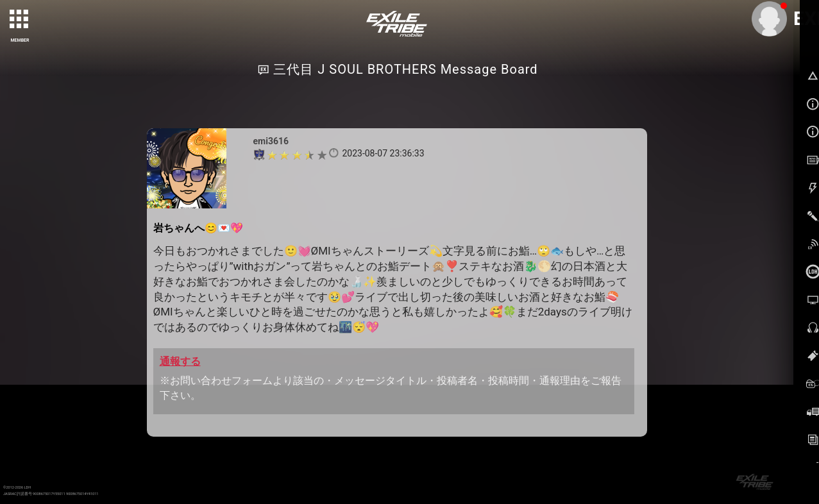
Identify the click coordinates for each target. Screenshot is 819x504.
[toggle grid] (20, 20)
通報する (180, 361)
